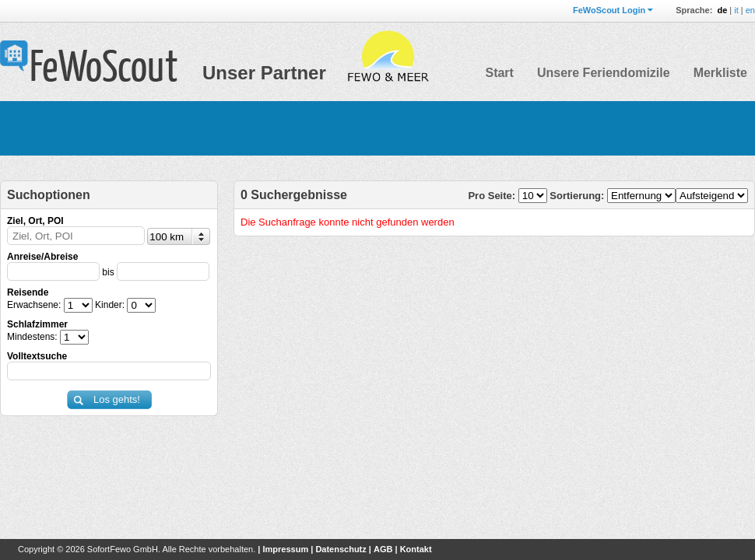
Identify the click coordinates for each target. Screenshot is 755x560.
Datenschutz (341, 549)
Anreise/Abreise (42, 257)
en (750, 10)
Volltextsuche (37, 356)
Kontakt (416, 549)
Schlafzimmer (37, 324)
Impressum (285, 549)
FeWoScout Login (609, 10)
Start (499, 73)
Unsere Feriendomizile (604, 73)
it (736, 10)
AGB (383, 549)
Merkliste (720, 73)
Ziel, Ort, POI (35, 221)
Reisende (28, 292)
